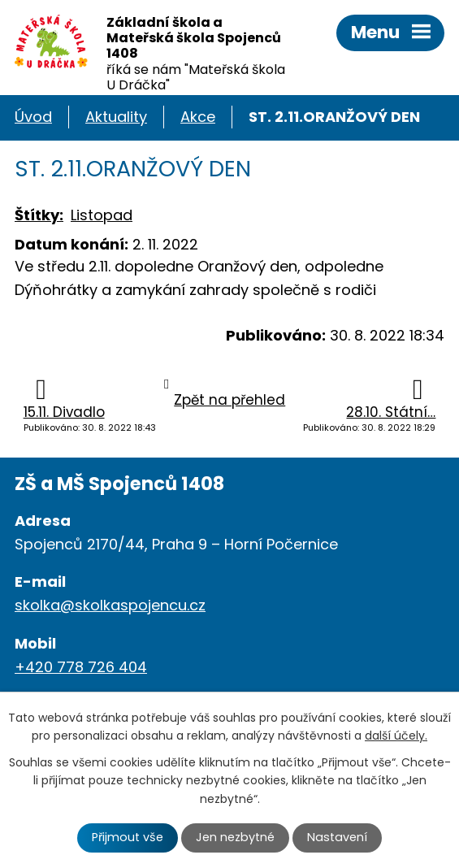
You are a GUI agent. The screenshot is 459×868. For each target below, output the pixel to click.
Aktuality (116, 117)
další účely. (396, 736)
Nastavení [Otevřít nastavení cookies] (337, 837)
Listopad (102, 215)
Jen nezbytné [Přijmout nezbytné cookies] (235, 837)
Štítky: (39, 215)
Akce (198, 117)
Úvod (33, 117)
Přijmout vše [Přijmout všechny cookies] (128, 837)
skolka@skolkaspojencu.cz (110, 605)
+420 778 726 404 (81, 667)
